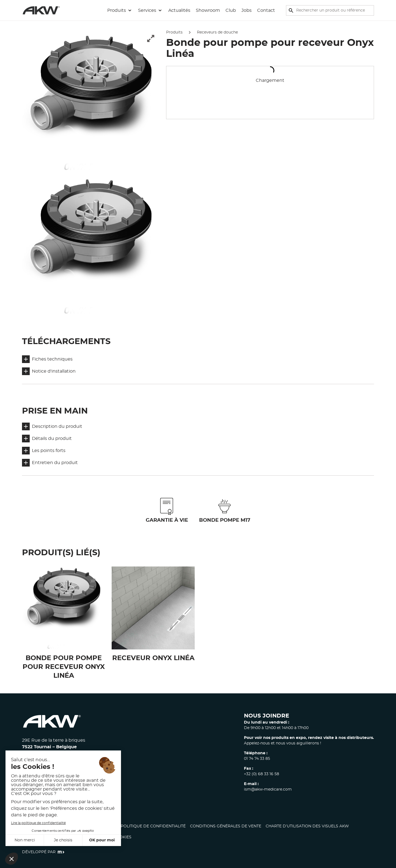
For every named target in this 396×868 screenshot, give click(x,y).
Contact (266, 10)
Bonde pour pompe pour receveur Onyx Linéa (64, 667)
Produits (174, 32)
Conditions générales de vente (226, 826)
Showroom (208, 10)
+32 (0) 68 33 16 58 (262, 774)
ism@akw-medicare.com (268, 789)
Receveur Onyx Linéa (153, 658)
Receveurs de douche (217, 32)
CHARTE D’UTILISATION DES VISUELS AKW (307, 826)
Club (231, 10)
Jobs (247, 10)
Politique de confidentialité (153, 826)
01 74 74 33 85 (257, 759)
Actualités (179, 10)
